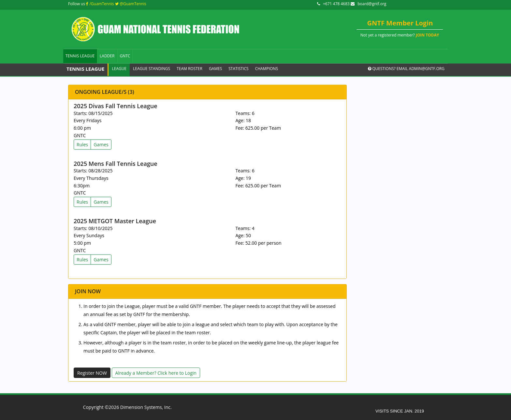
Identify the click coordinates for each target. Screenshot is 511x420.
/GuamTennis (100, 4)
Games (215, 69)
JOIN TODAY (428, 35)
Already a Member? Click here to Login (156, 373)
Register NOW (92, 373)
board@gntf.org (369, 4)
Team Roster (190, 69)
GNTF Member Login (400, 23)
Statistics (238, 69)
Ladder (107, 56)
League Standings (152, 69)
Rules (82, 145)
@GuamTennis (131, 4)
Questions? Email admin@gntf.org (406, 69)
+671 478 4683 (334, 4)
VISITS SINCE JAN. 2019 (400, 411)
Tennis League (80, 56)
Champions (267, 69)
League (119, 69)
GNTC (125, 56)
